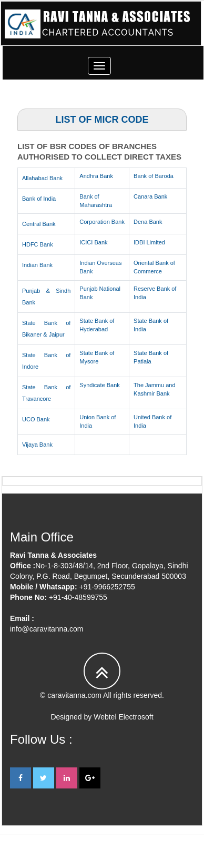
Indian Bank (37, 265)
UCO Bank (36, 419)
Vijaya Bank (37, 445)
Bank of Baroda (154, 176)
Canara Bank (150, 196)
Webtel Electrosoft (123, 717)
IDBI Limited (149, 242)
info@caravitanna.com (47, 629)
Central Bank (39, 224)
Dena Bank (148, 222)
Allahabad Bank (42, 178)
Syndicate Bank (99, 385)
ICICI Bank (93, 242)
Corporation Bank (102, 222)
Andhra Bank (96, 176)
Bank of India (39, 199)
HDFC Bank (38, 244)
